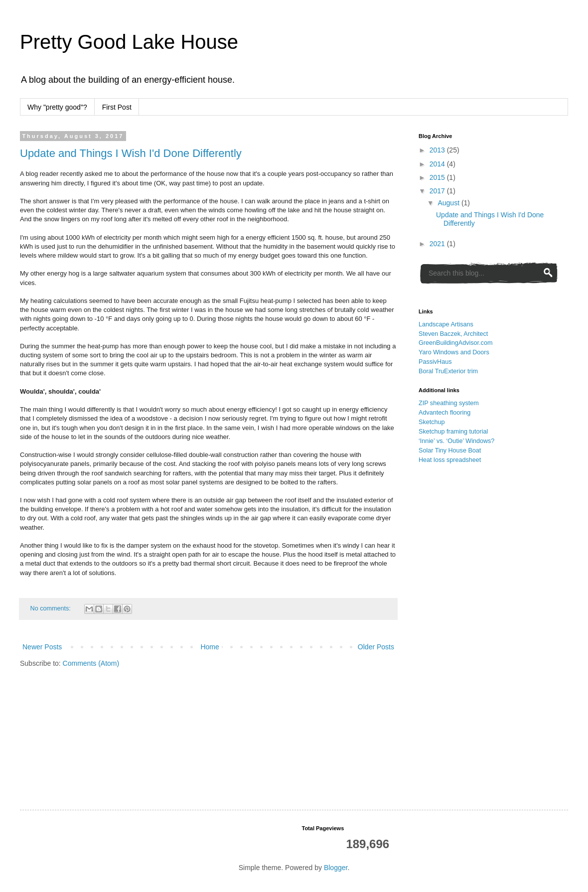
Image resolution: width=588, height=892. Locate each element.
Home (210, 647)
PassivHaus (435, 362)
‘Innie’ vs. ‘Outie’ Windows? (456, 441)
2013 (438, 150)
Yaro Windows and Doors (454, 352)
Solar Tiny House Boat (450, 450)
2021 (438, 244)
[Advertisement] (464, 625)
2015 (438, 177)
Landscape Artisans (446, 324)
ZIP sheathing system (449, 403)
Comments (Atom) (91, 663)
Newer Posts (42, 647)
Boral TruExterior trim (448, 371)
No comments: (52, 608)
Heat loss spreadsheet (450, 460)
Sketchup (432, 422)
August (449, 203)
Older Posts (376, 647)
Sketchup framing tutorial (453, 432)
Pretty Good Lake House (129, 42)
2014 (438, 164)
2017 (438, 191)
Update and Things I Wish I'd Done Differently (131, 153)
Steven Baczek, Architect (453, 334)
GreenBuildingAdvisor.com (455, 343)
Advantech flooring (444, 413)
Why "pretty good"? (57, 107)
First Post (117, 107)
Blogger (336, 868)
